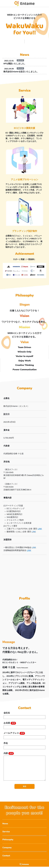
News (5, 824)
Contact (6, 857)
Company (7, 849)
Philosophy (8, 840)
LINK (40, 529)
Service (6, 832)
